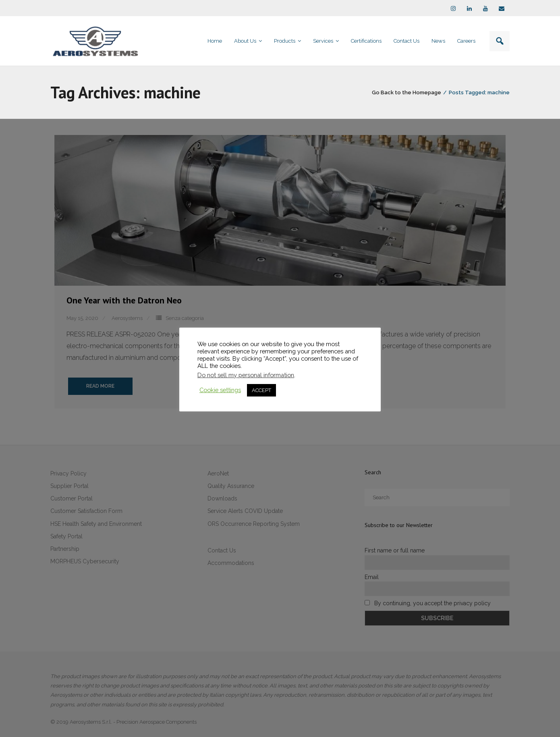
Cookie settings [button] (220, 390)
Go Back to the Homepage (407, 92)
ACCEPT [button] (261, 390)
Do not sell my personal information (246, 375)
